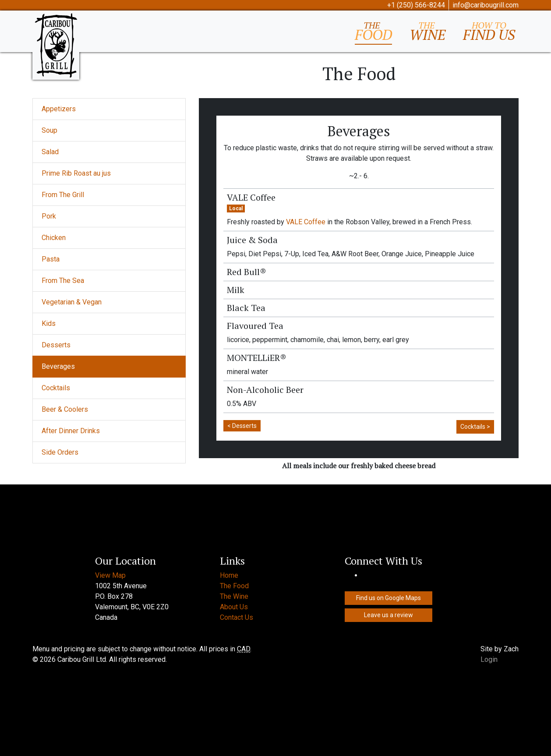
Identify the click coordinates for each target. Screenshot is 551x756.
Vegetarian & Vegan (72, 302)
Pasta (51, 259)
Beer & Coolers (65, 409)
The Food (234, 586)
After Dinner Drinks (71, 431)
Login (489, 659)
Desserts (56, 345)
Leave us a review (389, 615)
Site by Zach (500, 649)
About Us (234, 607)
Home (229, 575)
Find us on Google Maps (389, 598)
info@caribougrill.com (486, 5)
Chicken (54, 238)
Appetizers (59, 109)
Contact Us (237, 617)
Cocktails (56, 388)
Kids (49, 323)
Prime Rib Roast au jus (76, 173)
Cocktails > (475, 427)
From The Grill (63, 195)
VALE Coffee (306, 222)
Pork (49, 216)
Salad (50, 152)
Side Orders (60, 452)
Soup (49, 130)
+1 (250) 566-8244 (416, 5)
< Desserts (242, 426)
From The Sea (63, 281)
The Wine (234, 596)
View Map (110, 575)
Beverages (58, 366)
